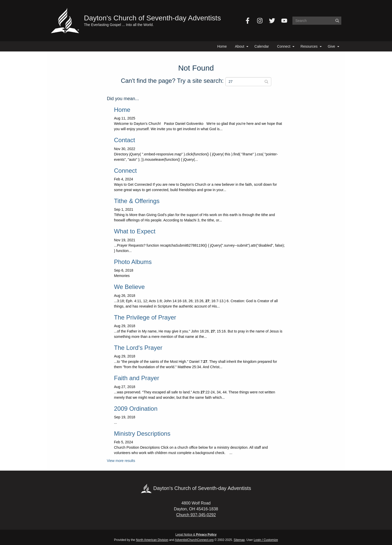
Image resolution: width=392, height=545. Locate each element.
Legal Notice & (196, 535)
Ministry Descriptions (142, 434)
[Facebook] (248, 21)
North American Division (152, 540)
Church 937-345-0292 (196, 515)
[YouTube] (284, 21)
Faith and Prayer (137, 378)
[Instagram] (260, 21)
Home (222, 46)
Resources (309, 46)
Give (332, 46)
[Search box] (317, 21)
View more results (121, 461)
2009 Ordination (136, 409)
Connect (284, 46)
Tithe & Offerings (137, 201)
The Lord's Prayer (138, 348)
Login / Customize (266, 540)
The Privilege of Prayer (145, 317)
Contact (125, 140)
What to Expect (135, 231)
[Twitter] (272, 21)
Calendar (262, 46)
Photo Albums (133, 262)
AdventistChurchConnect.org (194, 540)
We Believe (130, 287)
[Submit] (337, 21)
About (240, 46)
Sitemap (239, 540)
